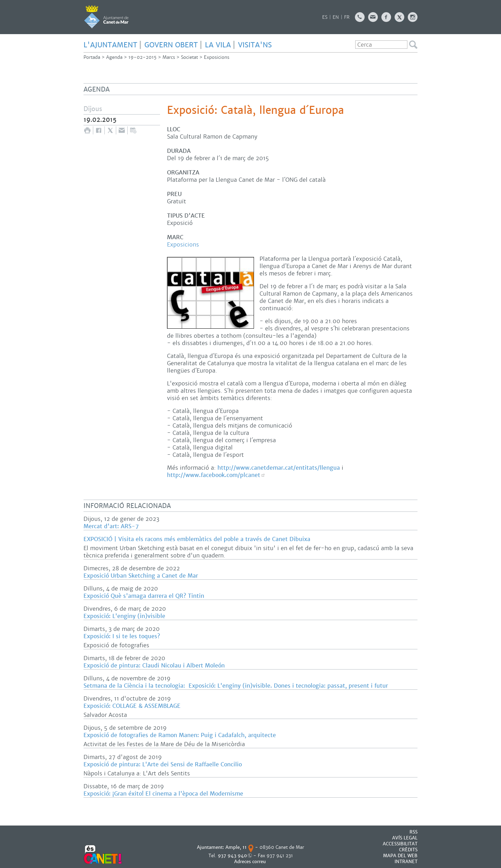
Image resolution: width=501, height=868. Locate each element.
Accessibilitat (400, 844)
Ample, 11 (236, 847)
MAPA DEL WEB (400, 856)
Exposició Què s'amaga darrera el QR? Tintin (144, 596)
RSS (413, 832)
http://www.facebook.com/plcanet (214, 475)
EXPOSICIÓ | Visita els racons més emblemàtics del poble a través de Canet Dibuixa (197, 539)
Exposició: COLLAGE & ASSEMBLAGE (132, 706)
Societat (189, 57)
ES (325, 17)
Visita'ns (255, 45)
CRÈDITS (408, 850)
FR (347, 17)
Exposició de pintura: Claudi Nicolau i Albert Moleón (154, 666)
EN (336, 17)
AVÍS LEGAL (405, 838)
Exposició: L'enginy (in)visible (124, 616)
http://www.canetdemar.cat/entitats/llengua (279, 468)
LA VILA (218, 45)
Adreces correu (251, 862)
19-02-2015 (142, 57)
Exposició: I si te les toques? (122, 636)
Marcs (169, 57)
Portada (92, 57)
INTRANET (406, 862)
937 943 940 (232, 856)
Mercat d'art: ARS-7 (111, 526)
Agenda (114, 57)
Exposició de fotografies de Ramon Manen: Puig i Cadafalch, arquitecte (180, 735)
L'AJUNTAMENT (110, 45)
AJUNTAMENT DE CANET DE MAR (106, 17)
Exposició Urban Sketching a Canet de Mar (141, 576)
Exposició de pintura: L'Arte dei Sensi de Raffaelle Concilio (163, 764)
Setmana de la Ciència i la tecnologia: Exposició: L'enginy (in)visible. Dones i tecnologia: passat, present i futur (236, 686)
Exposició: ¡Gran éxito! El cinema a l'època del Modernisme (163, 794)
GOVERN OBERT (171, 45)
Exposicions (217, 57)
